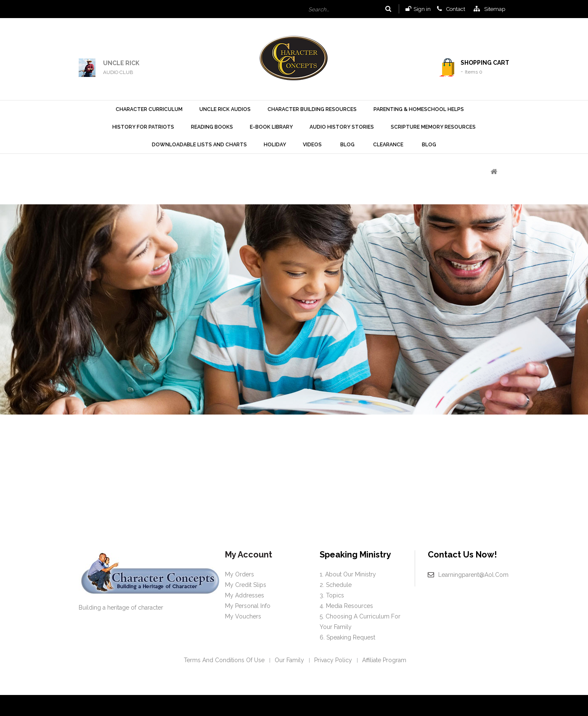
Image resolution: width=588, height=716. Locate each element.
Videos (312, 145)
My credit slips (246, 585)
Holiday (275, 145)
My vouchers (243, 616)
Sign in (422, 9)
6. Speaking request (347, 637)
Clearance (388, 145)
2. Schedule (336, 585)
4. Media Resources (346, 606)
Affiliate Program (384, 660)
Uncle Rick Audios (225, 109)
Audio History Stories (342, 127)
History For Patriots (143, 127)
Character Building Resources (312, 109)
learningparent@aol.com (473, 575)
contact (456, 9)
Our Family (289, 660)
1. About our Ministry (348, 574)
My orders (240, 574)
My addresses (245, 595)
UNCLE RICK (121, 63)
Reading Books (212, 127)
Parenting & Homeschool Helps (419, 109)
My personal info (248, 606)
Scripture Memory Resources (433, 127)
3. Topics (332, 595)
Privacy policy (333, 660)
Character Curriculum (149, 109)
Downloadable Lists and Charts (199, 145)
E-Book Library (271, 127)
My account (249, 555)
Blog (347, 145)
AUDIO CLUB (118, 72)
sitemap (495, 9)
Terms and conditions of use (224, 660)
